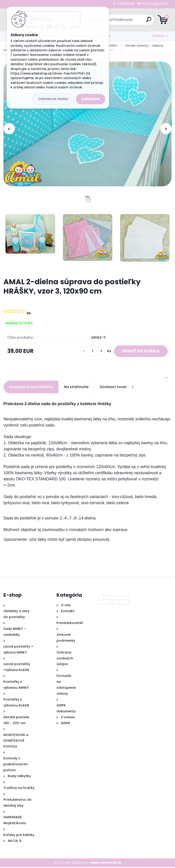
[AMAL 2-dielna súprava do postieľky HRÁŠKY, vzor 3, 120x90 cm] (87, 124)
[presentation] (9, 129)
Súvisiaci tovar (118, 388)
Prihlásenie (126, 4)
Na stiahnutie (76, 388)
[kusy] (90, 352)
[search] (142, 21)
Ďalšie (158, 36)
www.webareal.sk (106, 863)
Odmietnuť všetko (53, 99)
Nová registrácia (155, 4)
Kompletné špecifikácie (31, 388)
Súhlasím (91, 99)
